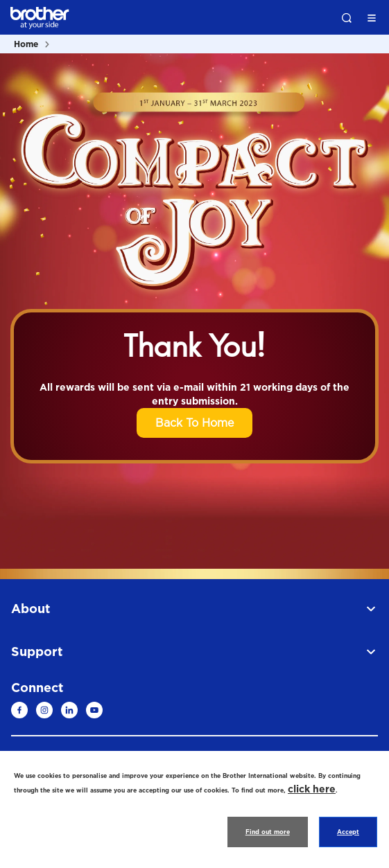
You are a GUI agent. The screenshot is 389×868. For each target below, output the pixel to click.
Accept (348, 832)
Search (347, 18)
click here (312, 789)
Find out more (268, 832)
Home (26, 44)
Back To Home (194, 423)
